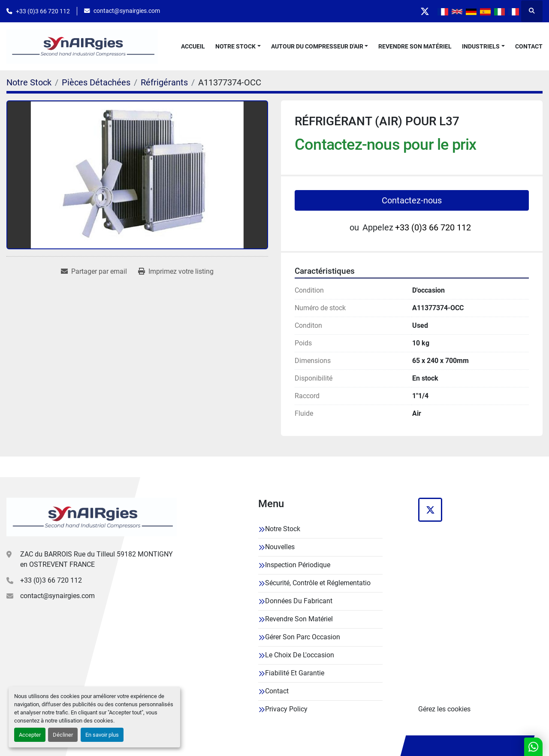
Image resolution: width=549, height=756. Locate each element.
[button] (238, 47)
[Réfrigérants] (164, 82)
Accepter (30, 735)
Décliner (63, 735)
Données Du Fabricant (299, 601)
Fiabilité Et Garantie (295, 673)
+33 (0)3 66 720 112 (43, 11)
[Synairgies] (92, 517)
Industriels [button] (481, 46)
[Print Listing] (176, 272)
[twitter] (425, 11)
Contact (529, 46)
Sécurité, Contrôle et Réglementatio (318, 583)
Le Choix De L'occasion (300, 655)
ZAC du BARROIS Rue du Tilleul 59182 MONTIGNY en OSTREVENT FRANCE (97, 559)
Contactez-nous (412, 200)
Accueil (193, 46)
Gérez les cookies (444, 709)
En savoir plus (102, 735)
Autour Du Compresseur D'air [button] (317, 46)
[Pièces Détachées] (96, 82)
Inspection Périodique (298, 565)
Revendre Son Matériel (415, 46)
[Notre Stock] (29, 82)
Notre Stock (235, 46)
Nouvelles (280, 547)
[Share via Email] (94, 272)
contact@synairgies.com (127, 11)
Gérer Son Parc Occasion (303, 637)
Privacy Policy (286, 709)
